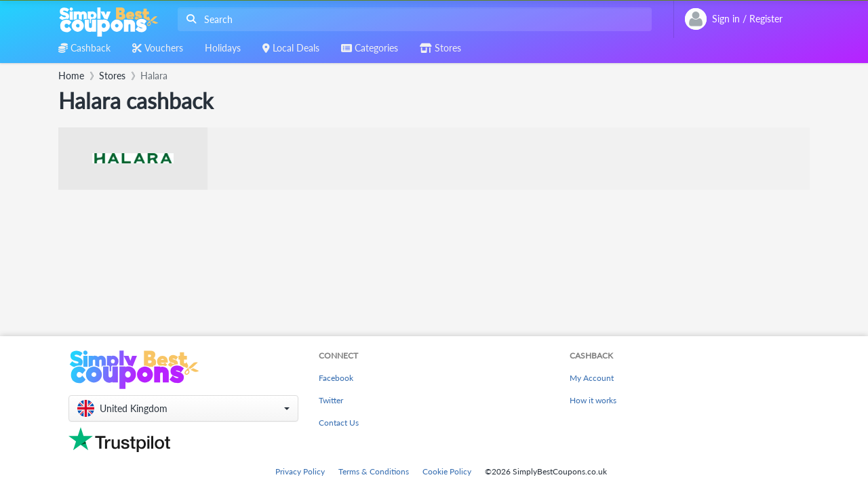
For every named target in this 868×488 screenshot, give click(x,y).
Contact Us (339, 423)
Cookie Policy (447, 471)
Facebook (336, 378)
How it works (593, 400)
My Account (592, 378)
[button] (183, 408)
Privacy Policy (300, 471)
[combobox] (412, 19)
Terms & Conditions (374, 471)
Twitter (331, 400)
